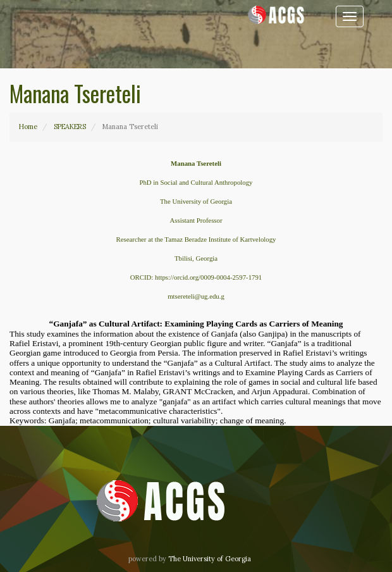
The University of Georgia (210, 559)
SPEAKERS (70, 127)
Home (28, 127)
